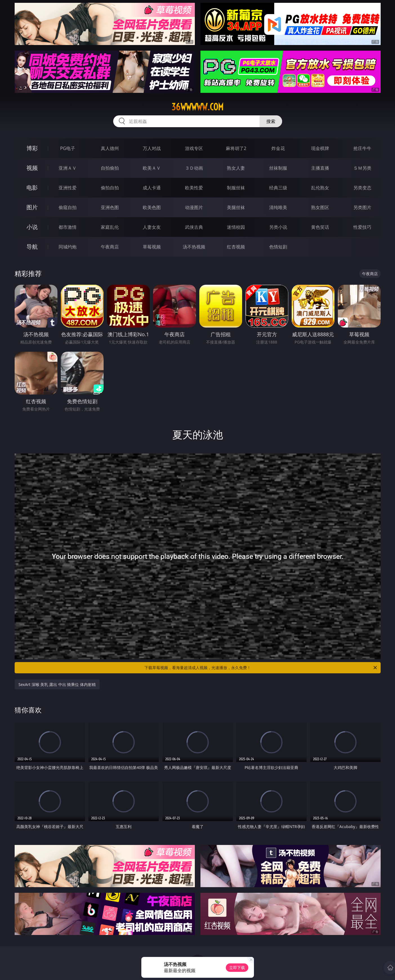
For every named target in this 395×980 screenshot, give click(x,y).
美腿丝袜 (236, 207)
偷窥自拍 (68, 207)
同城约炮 (68, 247)
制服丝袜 (236, 188)
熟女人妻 (236, 168)
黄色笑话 (320, 227)
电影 (32, 188)
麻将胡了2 (236, 148)
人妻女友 (152, 227)
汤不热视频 (194, 247)
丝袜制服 (278, 168)
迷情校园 (236, 227)
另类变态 (362, 188)
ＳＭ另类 (362, 168)
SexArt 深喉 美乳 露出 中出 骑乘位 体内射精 (57, 684)
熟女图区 (320, 207)
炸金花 (278, 148)
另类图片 (362, 207)
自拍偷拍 (110, 168)
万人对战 (152, 148)
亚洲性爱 (68, 188)
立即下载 (237, 967)
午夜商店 (110, 247)
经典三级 (278, 188)
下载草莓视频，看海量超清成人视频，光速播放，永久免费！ (261, 668)
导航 (32, 247)
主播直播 (320, 168)
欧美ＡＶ (152, 168)
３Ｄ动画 (194, 168)
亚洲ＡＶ (68, 168)
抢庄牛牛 (362, 148)
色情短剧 (278, 247)
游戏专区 (194, 148)
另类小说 (278, 227)
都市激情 (68, 227)
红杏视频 (236, 247)
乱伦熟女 (320, 188)
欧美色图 (152, 207)
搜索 (271, 121)
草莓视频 (152, 247)
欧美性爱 (194, 188)
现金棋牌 (320, 148)
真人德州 (110, 148)
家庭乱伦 (110, 227)
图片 (32, 207)
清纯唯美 (278, 207)
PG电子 (68, 148)
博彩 (32, 148)
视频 (32, 168)
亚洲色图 (110, 207)
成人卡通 (152, 188)
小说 (32, 227)
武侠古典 (194, 227)
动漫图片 (194, 207)
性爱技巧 (362, 227)
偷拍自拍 (110, 188)
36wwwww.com (197, 107)
